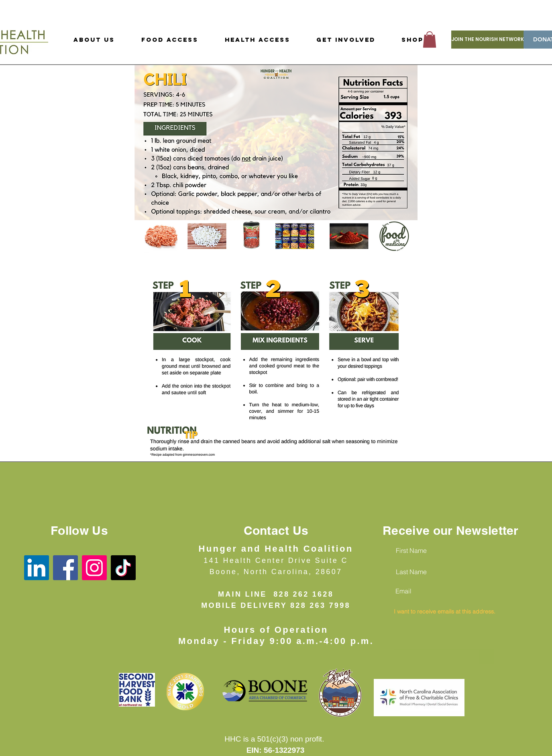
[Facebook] (65, 568)
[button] (430, 40)
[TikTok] (123, 568)
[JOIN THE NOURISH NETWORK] (488, 40)
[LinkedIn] (37, 568)
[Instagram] (94, 568)
